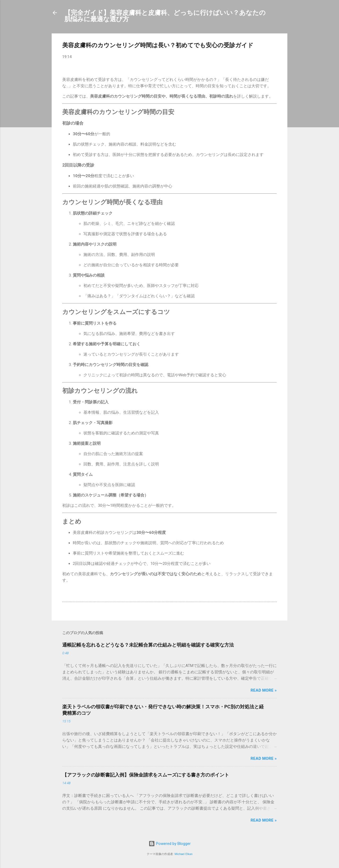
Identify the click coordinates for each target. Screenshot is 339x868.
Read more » (264, 690)
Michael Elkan (184, 854)
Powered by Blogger (170, 844)
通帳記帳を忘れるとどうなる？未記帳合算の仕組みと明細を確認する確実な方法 (148, 645)
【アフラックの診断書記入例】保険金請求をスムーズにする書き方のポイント (146, 775)
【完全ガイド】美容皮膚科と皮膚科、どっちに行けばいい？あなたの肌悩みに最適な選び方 (165, 16)
